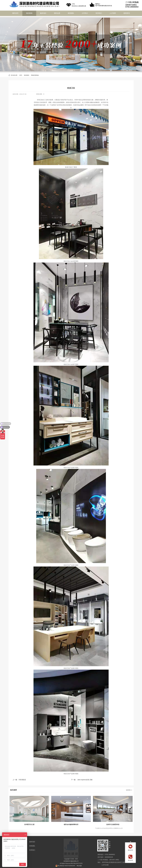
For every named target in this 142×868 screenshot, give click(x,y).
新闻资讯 (127, 13)
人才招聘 (113, 13)
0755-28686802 (132, 7)
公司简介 (85, 13)
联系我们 (99, 13)
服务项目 (43, 13)
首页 (21, 75)
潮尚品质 (57, 13)
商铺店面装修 (35, 75)
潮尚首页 (15, 13)
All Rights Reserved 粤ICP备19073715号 (71, 863)
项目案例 (29, 13)
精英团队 (71, 13)
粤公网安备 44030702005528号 (67, 866)
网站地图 (79, 866)
